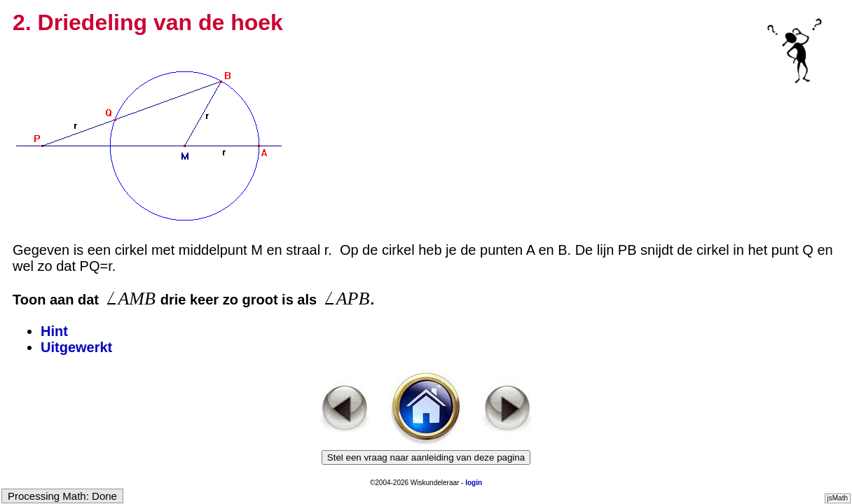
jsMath (838, 498)
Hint (54, 331)
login (474, 483)
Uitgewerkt (76, 347)
